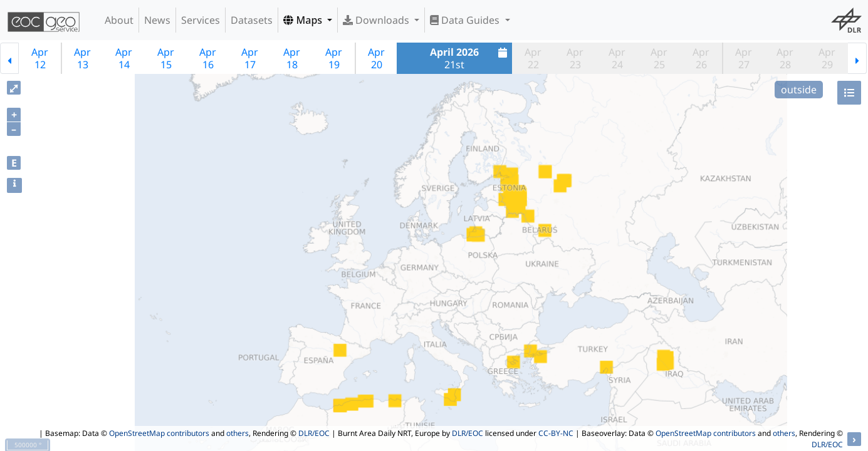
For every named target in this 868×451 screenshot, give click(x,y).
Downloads (377, 20)
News (157, 20)
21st (470, 58)
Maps (304, 20)
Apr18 (292, 58)
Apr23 (575, 58)
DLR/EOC (314, 433)
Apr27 (744, 58)
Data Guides (466, 20)
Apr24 (617, 58)
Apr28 (785, 58)
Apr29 (827, 58)
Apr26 (701, 58)
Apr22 (533, 58)
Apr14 (124, 58)
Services (201, 20)
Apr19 (334, 58)
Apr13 (82, 58)
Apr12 (40, 58)
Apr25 (659, 58)
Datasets (252, 20)
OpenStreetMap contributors (159, 433)
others (238, 433)
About (119, 20)
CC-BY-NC (556, 433)
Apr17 (250, 58)
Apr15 (166, 58)
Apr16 (208, 58)
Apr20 (376, 58)
